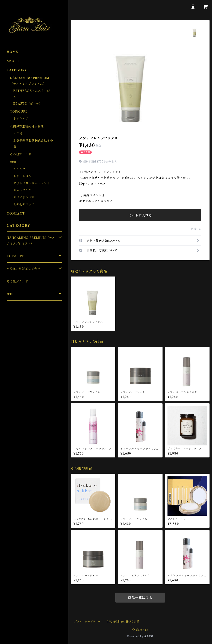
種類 (13, 162)
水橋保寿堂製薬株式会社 (27, 126)
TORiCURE (19, 112)
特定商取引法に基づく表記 (123, 622)
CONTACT (16, 213)
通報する (196, 229)
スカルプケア (22, 190)
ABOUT (13, 61)
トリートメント (24, 176)
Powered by (140, 636)
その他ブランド (21, 154)
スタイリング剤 (24, 197)
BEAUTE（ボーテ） (28, 104)
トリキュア (21, 119)
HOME (12, 52)
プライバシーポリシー (87, 622)
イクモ (18, 133)
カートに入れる (140, 215)
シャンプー (21, 169)
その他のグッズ (24, 204)
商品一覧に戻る (140, 598)
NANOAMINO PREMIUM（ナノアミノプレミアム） (31, 241)
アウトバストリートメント (32, 183)
